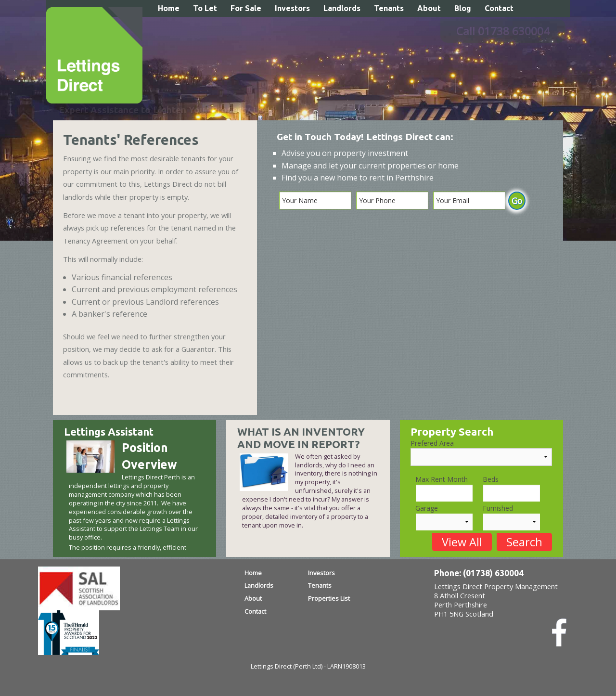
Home (169, 8)
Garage (427, 508)
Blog (463, 8)
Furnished (498, 508)
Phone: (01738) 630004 (479, 573)
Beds (491, 479)
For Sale (246, 8)
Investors (292, 8)
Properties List (329, 598)
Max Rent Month (442, 479)
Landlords (342, 8)
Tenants (389, 8)
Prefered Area (432, 443)
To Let (205, 8)
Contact (499, 8)
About (429, 8)
